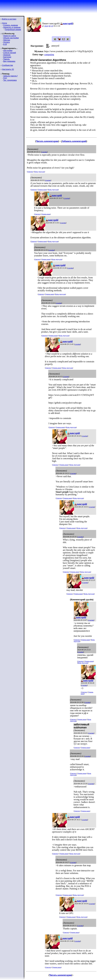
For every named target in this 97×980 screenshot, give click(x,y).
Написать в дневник (12, 27)
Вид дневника (9, 61)
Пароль (6, 59)
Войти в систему (9, 19)
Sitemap (7, 40)
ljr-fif (5, 44)
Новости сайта (9, 36)
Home (5, 23)
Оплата (6, 42)
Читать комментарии (47, 141)
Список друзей (9, 53)
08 (50, 26)
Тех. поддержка (10, 80)
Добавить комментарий (74, 141)
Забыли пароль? (10, 76)
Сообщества (7, 65)
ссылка (44, 152)
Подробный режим (13, 29)
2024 (46, 26)
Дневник (7, 55)
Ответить (30, 172)
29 (52, 26)
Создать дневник (10, 25)
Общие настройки (11, 38)
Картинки (7, 57)
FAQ (5, 78)
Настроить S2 (8, 69)
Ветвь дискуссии (39, 172)
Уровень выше (42, 190)
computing (49, 54)
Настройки (8, 50)
